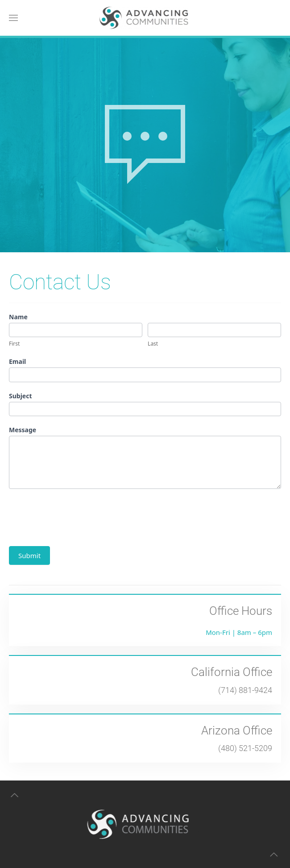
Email (17, 361)
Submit (29, 555)
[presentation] (77, 515)
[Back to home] (145, 18)
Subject (21, 396)
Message (23, 430)
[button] (13, 18)
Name (18, 317)
